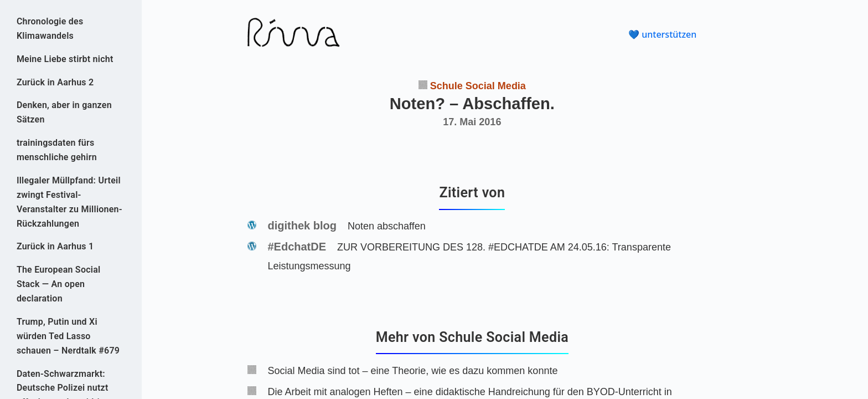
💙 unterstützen (662, 34)
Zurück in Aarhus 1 (55, 246)
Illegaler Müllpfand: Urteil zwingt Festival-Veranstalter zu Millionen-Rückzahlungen (69, 202)
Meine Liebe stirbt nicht (65, 59)
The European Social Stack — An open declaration (59, 284)
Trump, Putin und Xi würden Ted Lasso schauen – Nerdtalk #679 (68, 336)
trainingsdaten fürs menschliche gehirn (57, 150)
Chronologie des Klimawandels (50, 29)
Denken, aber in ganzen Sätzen (64, 112)
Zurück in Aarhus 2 (55, 82)
